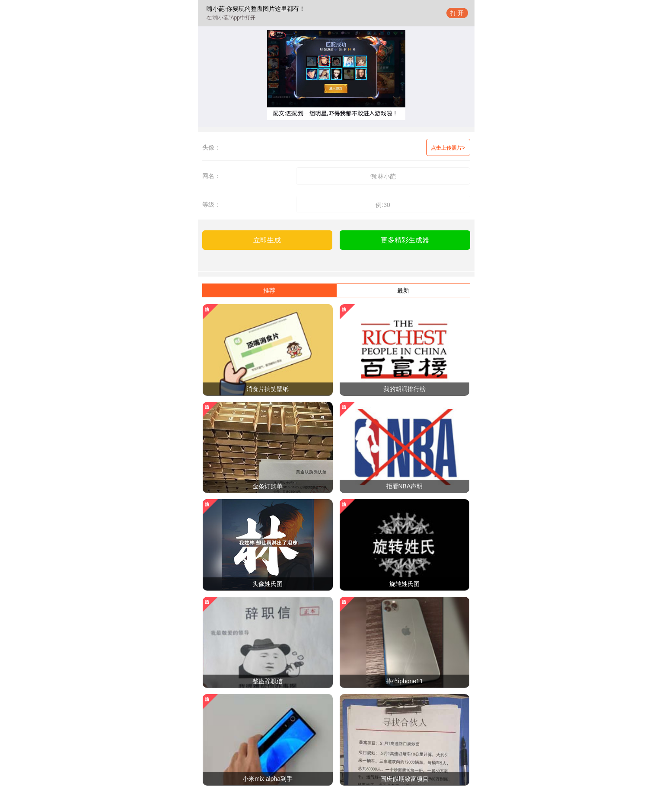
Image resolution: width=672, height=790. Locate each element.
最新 (403, 290)
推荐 (269, 290)
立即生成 (267, 240)
